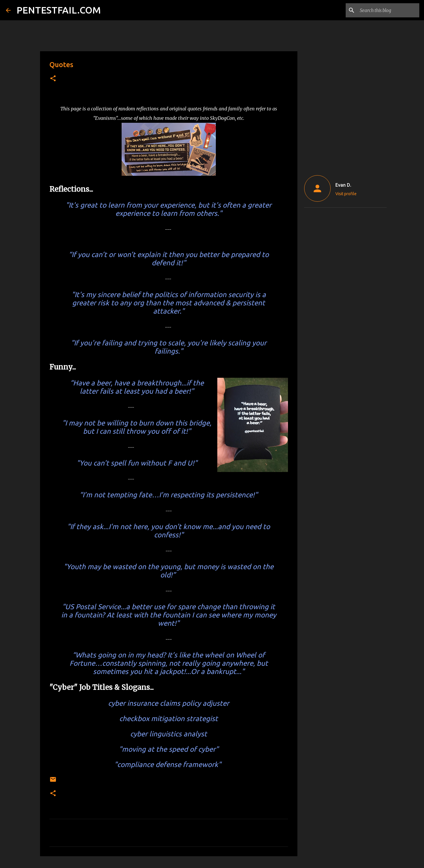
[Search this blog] (388, 10)
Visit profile (346, 194)
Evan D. (343, 185)
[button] (53, 79)
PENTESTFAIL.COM (59, 10)
